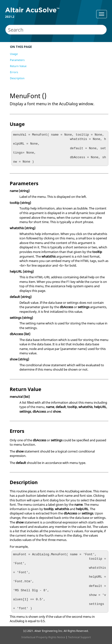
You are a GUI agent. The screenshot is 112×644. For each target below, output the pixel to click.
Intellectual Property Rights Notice (43, 637)
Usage (14, 54)
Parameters (17, 60)
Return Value (18, 66)
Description (17, 78)
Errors (14, 72)
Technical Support (79, 637)
